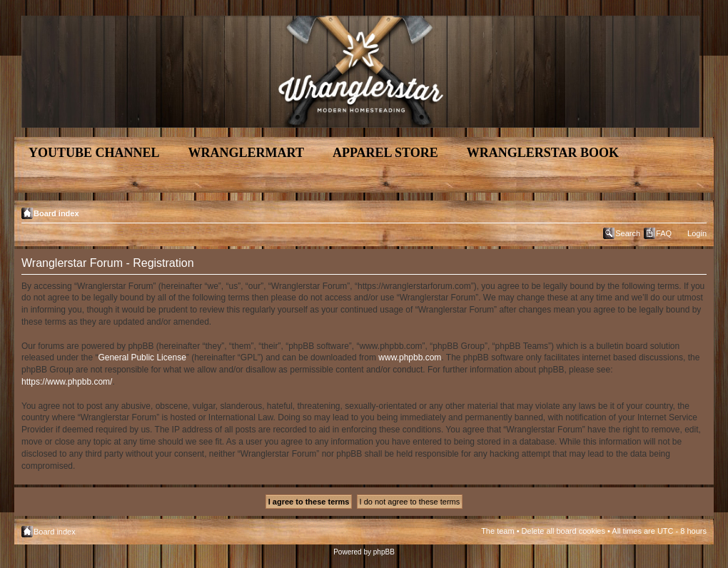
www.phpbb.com (410, 357)
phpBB (384, 552)
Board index (56, 213)
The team (497, 531)
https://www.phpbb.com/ (67, 382)
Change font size (696, 211)
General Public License (142, 357)
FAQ (664, 233)
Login (697, 233)
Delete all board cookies (563, 531)
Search (628, 233)
